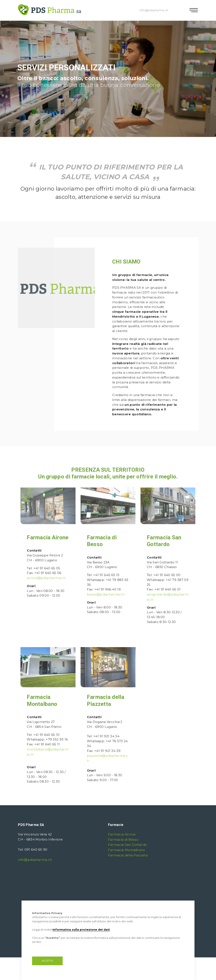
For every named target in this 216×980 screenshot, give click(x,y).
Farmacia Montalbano (126, 849)
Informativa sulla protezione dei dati (81, 929)
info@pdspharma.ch (154, 10)
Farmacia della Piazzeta (128, 854)
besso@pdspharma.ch (106, 611)
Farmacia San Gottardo (127, 844)
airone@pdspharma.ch (46, 595)
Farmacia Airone (48, 554)
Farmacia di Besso (123, 839)
